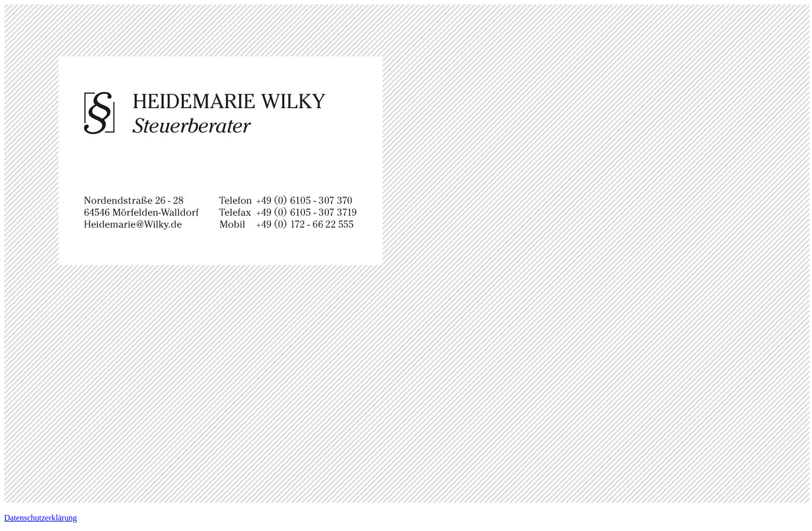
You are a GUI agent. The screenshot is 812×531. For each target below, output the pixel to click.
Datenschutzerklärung (40, 518)
